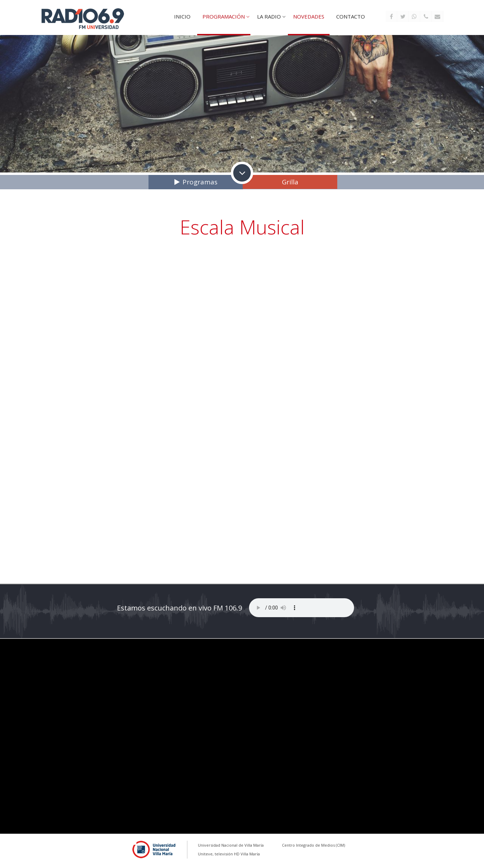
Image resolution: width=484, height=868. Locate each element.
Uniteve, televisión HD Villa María (229, 854)
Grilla (290, 182)
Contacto (351, 16)
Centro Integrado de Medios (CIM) (313, 845)
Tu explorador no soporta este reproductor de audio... (302, 608)
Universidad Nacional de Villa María (231, 845)
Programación (224, 16)
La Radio (269, 16)
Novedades (309, 16)
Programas (200, 182)
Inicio (182, 16)
